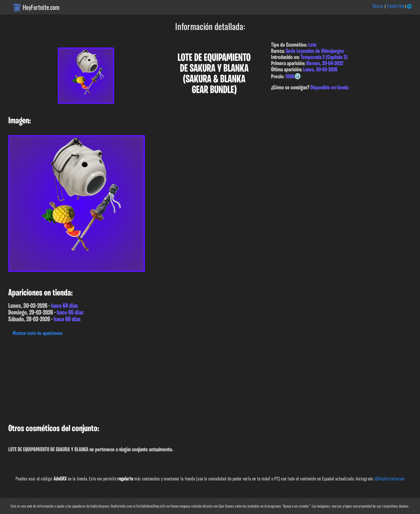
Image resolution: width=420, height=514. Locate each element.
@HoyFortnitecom (390, 479)
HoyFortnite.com (41, 7)
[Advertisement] (161, 379)
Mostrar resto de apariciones (37, 334)
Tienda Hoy (395, 6)
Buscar (378, 6)
